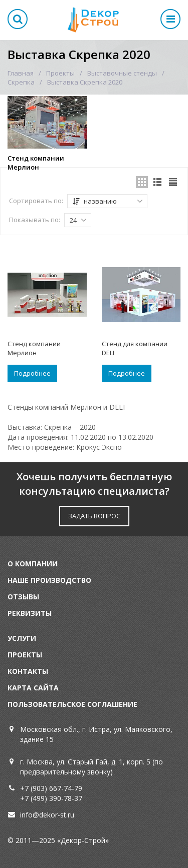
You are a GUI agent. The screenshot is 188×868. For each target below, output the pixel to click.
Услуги (22, 638)
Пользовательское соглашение (72, 704)
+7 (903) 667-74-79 (51, 788)
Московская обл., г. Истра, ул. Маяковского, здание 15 (96, 734)
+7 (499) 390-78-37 (51, 798)
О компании (33, 564)
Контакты (28, 671)
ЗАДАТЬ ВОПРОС (94, 516)
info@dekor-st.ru (47, 815)
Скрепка (21, 82)
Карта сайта (33, 688)
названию (108, 201)
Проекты (60, 73)
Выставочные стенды (122, 73)
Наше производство (49, 580)
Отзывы (23, 597)
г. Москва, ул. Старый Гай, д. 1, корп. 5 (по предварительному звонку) (91, 767)
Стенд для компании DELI (135, 348)
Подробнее (32, 373)
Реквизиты (30, 613)
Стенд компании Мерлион (36, 163)
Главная (21, 73)
